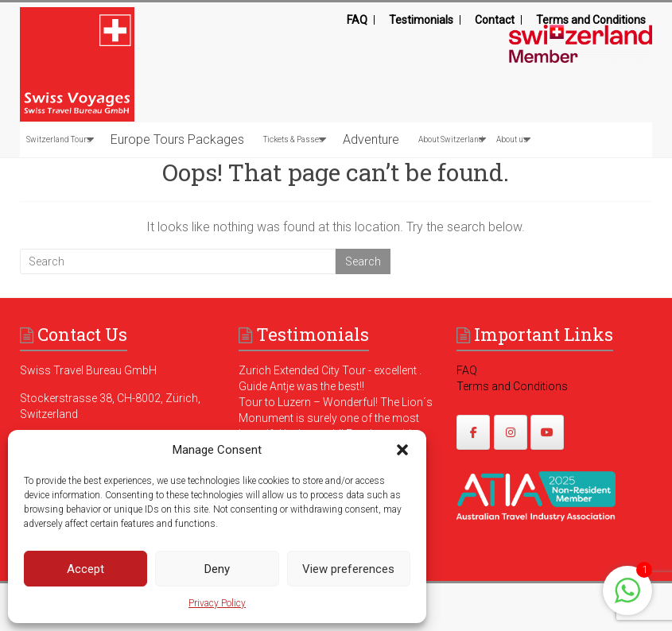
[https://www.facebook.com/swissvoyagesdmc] (473, 432)
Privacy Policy (217, 603)
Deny (217, 569)
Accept (85, 569)
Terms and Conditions (591, 20)
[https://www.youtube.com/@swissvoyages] (547, 432)
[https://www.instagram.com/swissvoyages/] (511, 432)
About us (512, 139)
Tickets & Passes (293, 139)
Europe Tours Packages (177, 139)
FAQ (357, 20)
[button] (402, 450)
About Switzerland (451, 139)
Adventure (371, 139)
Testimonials (421, 20)
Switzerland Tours (59, 139)
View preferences (348, 569)
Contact (495, 20)
